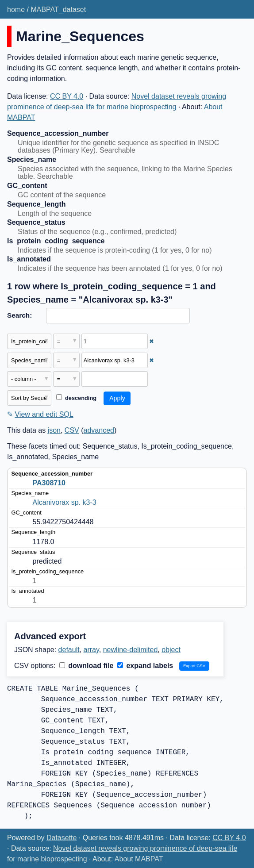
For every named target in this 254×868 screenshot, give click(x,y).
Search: (19, 315)
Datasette (62, 838)
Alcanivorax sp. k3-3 (65, 502)
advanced (99, 430)
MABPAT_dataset (58, 10)
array (91, 650)
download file (87, 666)
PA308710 (49, 483)
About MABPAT (139, 859)
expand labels (145, 666)
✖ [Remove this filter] (152, 341)
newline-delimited (131, 650)
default (69, 650)
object (171, 650)
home (16, 10)
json (54, 430)
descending (76, 398)
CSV (72, 430)
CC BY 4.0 (67, 96)
